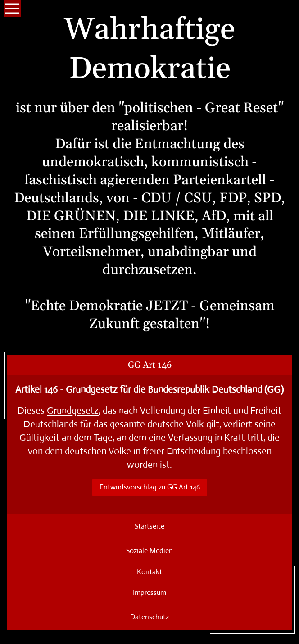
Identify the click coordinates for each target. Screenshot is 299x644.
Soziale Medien (149, 550)
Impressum (149, 592)
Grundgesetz (73, 411)
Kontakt (149, 572)
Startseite (149, 526)
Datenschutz (149, 617)
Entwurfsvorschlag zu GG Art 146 (150, 487)
